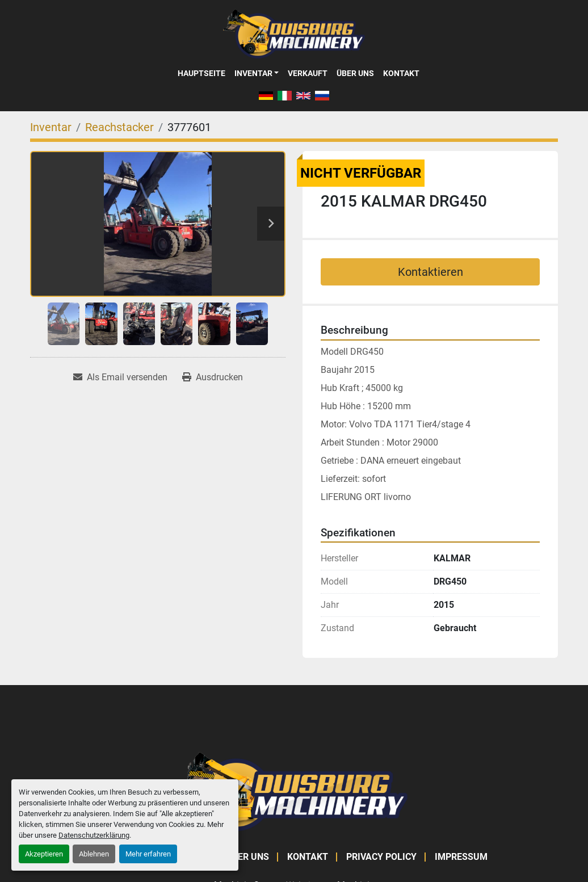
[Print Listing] (213, 377)
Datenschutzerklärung (94, 835)
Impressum (461, 857)
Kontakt (401, 73)
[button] (257, 73)
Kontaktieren (430, 272)
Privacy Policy (381, 857)
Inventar (253, 73)
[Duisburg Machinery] (294, 791)
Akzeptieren (44, 854)
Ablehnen (94, 854)
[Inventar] (51, 127)
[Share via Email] (120, 377)
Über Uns (355, 73)
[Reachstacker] (119, 127)
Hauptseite (201, 73)
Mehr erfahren (148, 854)
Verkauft (308, 73)
